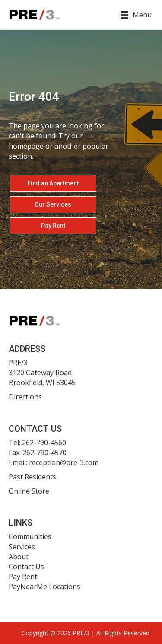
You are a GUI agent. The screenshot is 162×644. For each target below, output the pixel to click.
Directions (25, 397)
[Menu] (136, 15)
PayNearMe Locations (44, 587)
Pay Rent (23, 577)
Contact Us (26, 567)
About (19, 557)
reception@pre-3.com (64, 462)
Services (22, 547)
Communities (30, 536)
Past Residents (32, 477)
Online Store (29, 491)
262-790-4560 (44, 443)
